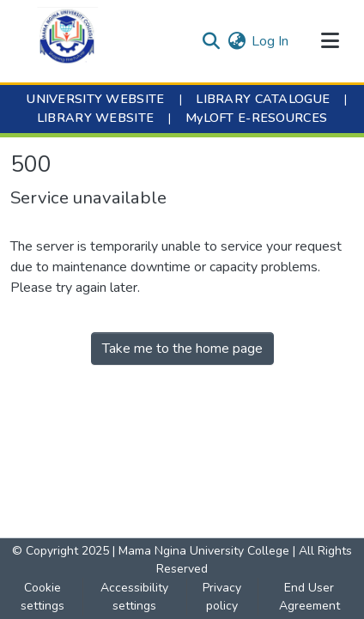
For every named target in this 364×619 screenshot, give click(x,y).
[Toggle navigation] (330, 41)
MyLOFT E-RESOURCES (256, 118)
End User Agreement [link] (309, 597)
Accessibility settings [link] (134, 597)
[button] (67, 41)
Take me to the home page (182, 349)
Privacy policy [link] (222, 597)
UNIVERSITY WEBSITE (95, 99)
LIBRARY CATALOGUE (263, 99)
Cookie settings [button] (42, 597)
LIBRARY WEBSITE (95, 118)
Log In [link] (270, 41)
